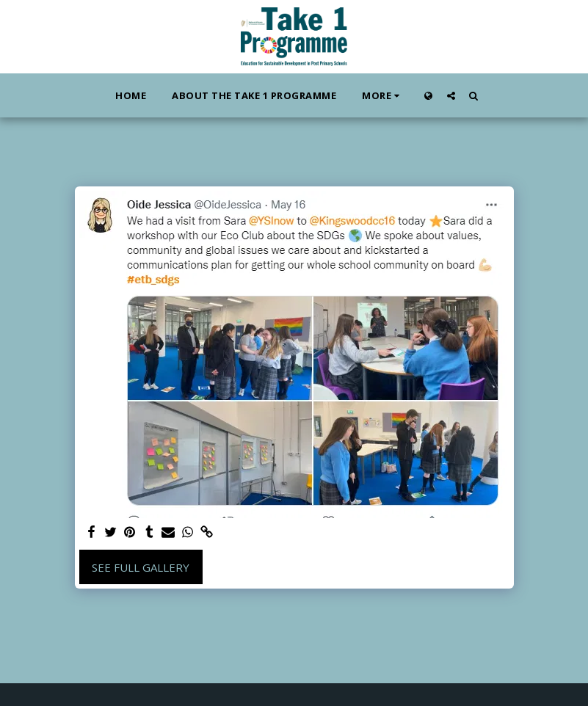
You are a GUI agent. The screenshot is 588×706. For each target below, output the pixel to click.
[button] (451, 95)
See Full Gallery (141, 567)
